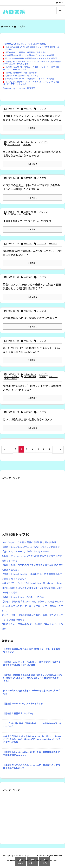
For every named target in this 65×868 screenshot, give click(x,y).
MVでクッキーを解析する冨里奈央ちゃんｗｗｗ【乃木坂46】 (32, 58)
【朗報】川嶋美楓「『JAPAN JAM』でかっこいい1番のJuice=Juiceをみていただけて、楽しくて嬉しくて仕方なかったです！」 (32, 606)
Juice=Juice (30, 142)
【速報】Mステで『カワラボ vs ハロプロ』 (28, 221)
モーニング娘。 (12, 377)
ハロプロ (28, 109)
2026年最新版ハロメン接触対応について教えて (30, 318)
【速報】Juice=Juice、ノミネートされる (23, 597)
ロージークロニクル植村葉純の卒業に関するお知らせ (29, 542)
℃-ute (43, 377)
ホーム (7, 27)
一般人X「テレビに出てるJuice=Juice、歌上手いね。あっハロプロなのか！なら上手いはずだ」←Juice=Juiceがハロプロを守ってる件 (32, 588)
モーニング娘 (11, 379)
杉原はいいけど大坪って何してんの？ (22, 76)
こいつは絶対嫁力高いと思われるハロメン (27, 420)
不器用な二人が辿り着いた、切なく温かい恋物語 (25, 44)
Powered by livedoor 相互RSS (19, 88)
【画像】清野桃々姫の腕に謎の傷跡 (21, 73)
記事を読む (32, 128)
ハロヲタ (53, 244)
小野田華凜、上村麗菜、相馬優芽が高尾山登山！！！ (29, 52)
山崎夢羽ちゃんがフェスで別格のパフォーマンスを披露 (30, 55)
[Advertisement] (29, 503)
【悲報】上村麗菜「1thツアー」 (19, 714)
